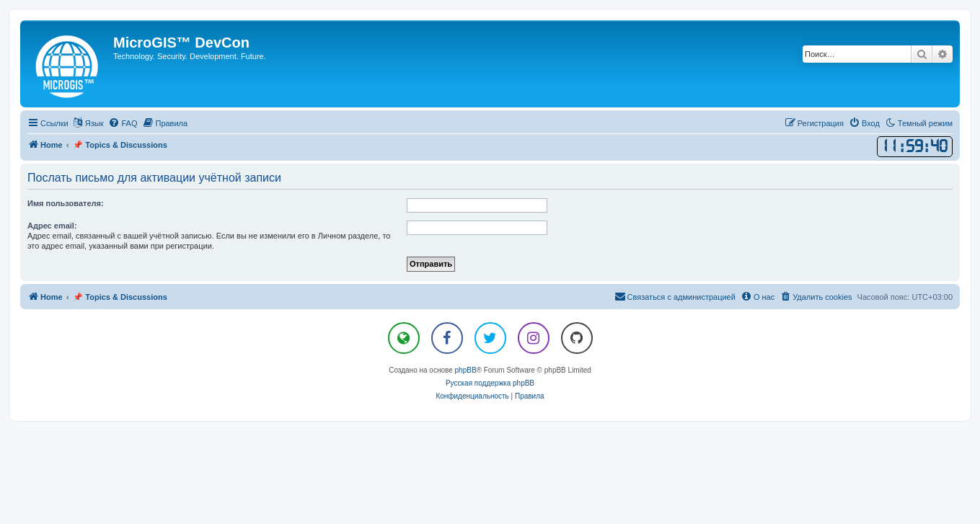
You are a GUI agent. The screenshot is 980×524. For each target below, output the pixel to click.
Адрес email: (52, 226)
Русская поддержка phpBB (490, 383)
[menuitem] (123, 123)
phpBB (466, 370)
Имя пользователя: (66, 203)
